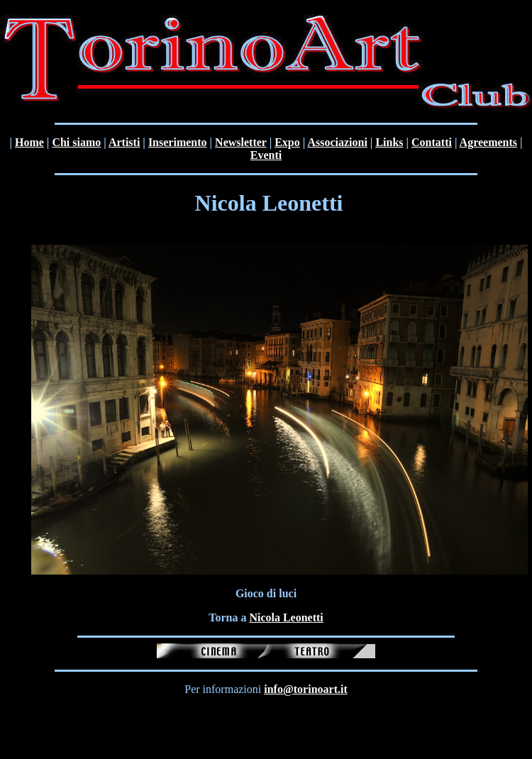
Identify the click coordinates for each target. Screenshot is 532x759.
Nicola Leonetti (286, 617)
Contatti (432, 142)
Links (389, 142)
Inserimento (178, 142)
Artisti (124, 142)
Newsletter (241, 142)
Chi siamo (76, 142)
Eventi (266, 155)
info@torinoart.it (306, 689)
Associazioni (337, 142)
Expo (287, 142)
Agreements (488, 142)
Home (29, 142)
